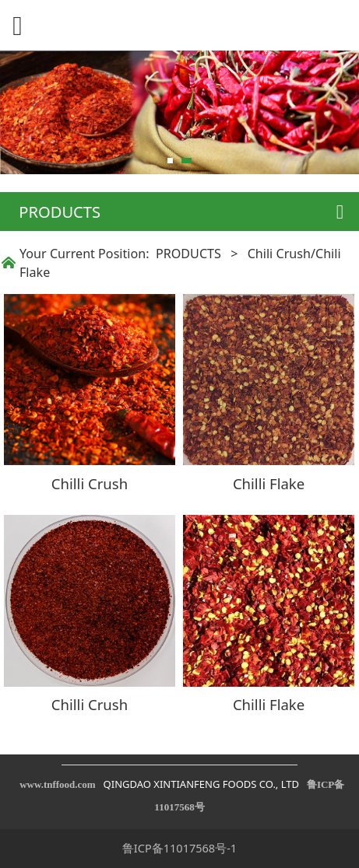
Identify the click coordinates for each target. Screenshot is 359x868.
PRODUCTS (188, 254)
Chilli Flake (269, 483)
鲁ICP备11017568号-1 (179, 848)
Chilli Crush (90, 483)
